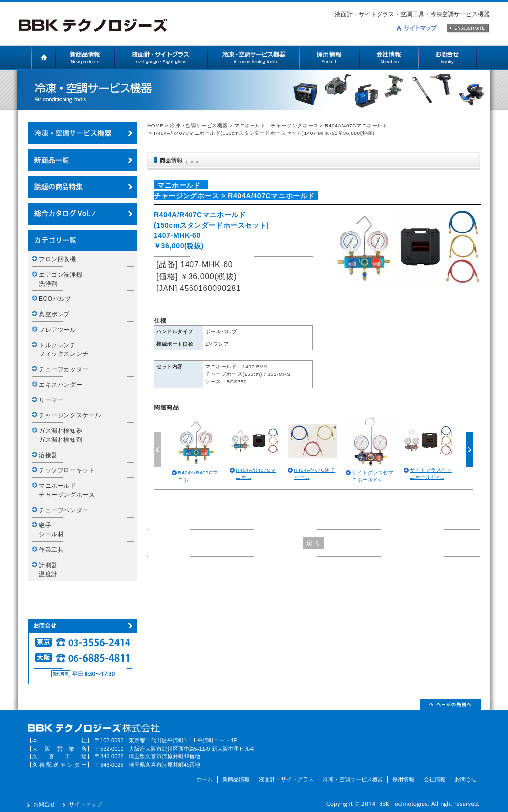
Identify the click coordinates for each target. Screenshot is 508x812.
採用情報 (329, 57)
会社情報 (389, 57)
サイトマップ (417, 28)
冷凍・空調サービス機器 (254, 57)
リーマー (51, 400)
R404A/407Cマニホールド (356, 126)
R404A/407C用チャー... (315, 474)
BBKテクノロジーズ (93, 26)
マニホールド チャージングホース (276, 126)
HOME (155, 126)
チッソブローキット (67, 470)
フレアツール (58, 330)
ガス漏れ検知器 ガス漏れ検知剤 (64, 435)
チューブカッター (64, 369)
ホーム (43, 57)
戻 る (313, 543)
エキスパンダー (61, 385)
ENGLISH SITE (468, 29)
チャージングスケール (70, 415)
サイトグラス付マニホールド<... (373, 476)
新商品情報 (85, 57)
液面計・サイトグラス (161, 57)
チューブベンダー (64, 510)
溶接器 (48, 455)
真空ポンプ (54, 314)
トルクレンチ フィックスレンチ (64, 349)
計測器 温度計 (51, 570)
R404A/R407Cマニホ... (198, 476)
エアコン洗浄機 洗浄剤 (64, 279)
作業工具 (51, 550)
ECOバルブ (55, 299)
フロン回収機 (58, 259)
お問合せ (448, 57)
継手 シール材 (51, 530)
